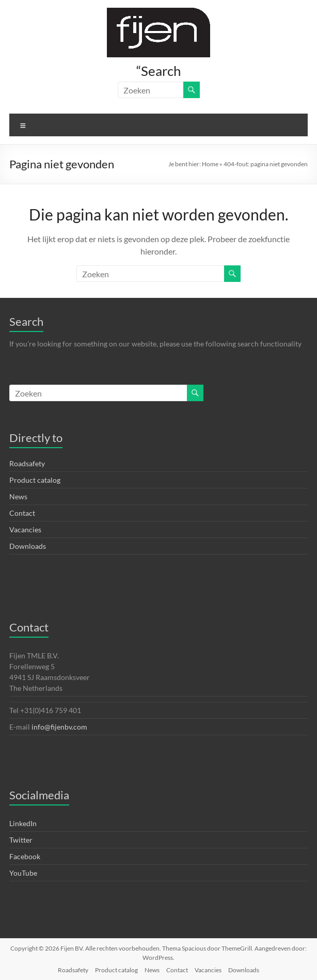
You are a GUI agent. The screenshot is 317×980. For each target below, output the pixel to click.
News (18, 496)
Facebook (25, 856)
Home (210, 164)
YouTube (23, 873)
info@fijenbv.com (59, 727)
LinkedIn (23, 823)
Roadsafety (27, 463)
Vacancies (25, 529)
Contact (22, 513)
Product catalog (35, 480)
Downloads (28, 546)
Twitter (21, 840)
